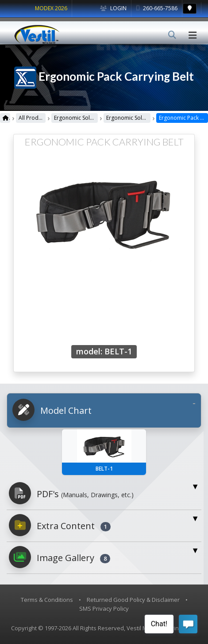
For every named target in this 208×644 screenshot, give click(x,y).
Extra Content (60, 525)
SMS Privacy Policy (104, 609)
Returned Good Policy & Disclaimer (133, 600)
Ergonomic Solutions (76, 118)
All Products (32, 118)
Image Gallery (60, 557)
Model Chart (52, 410)
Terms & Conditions (47, 600)
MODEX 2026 (51, 8)
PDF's (71, 493)
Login (113, 8)
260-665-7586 (157, 8)
